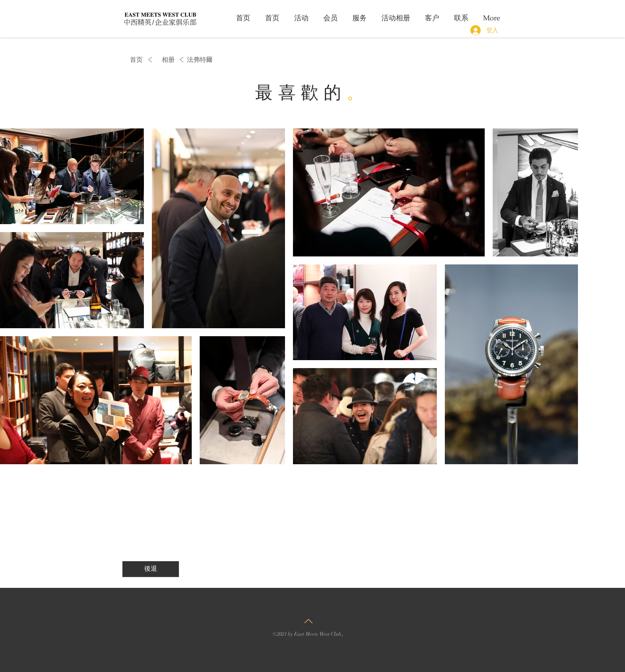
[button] (197, 60)
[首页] (135, 60)
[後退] (151, 569)
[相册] (168, 60)
